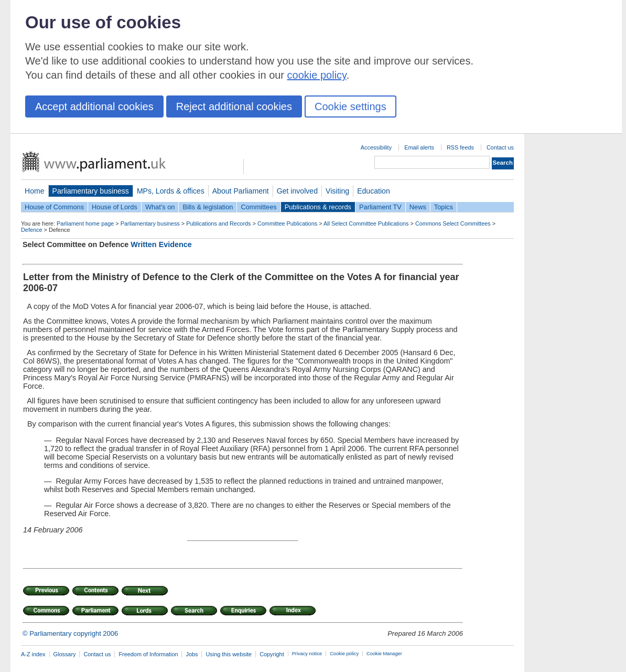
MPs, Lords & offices (171, 191)
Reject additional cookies (234, 106)
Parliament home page (85, 223)
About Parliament (241, 191)
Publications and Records (218, 223)
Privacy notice (307, 654)
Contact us (500, 147)
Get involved (297, 191)
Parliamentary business (91, 191)
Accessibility (376, 147)
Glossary (65, 654)
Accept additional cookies (94, 106)
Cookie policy (344, 654)
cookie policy (317, 75)
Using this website (229, 654)
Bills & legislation (208, 207)
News (418, 207)
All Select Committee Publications (366, 223)
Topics (444, 207)
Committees (258, 207)
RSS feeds (460, 147)
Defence (32, 230)
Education (374, 191)
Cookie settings (350, 106)
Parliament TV (380, 207)
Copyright (272, 654)
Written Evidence (161, 244)
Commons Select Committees (453, 223)
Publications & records (318, 207)
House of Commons (54, 207)
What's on (160, 207)
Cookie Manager (384, 654)
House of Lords (115, 207)
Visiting (337, 191)
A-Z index (33, 654)
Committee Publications (287, 223)
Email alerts (419, 147)
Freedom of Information (148, 654)
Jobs (192, 654)
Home (35, 191)
